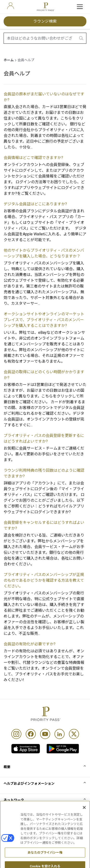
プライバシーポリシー (21, 841)
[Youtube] (45, 734)
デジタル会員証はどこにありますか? (35, 204)
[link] (26, 749)
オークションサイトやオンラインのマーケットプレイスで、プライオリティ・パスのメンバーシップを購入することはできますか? (44, 320)
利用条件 (10, 817)
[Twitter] (74, 734)
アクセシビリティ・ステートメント (31, 849)
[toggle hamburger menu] (80, 7)
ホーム (9, 60)
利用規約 (10, 825)
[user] (11, 6)
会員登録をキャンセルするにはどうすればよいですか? (44, 525)
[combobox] (45, 38)
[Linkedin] (60, 734)
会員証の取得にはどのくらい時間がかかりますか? (44, 375)
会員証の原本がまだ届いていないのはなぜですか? (44, 97)
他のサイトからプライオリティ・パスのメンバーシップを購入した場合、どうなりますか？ (44, 253)
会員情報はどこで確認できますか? (33, 158)
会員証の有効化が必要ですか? (30, 644)
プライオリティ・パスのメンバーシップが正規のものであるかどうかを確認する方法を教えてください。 (44, 580)
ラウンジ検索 (45, 21)
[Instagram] (16, 734)
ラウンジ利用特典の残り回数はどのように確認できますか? (44, 473)
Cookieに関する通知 (19, 833)
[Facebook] (31, 734)
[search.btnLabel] (82, 38)
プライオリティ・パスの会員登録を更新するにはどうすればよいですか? (44, 438)
